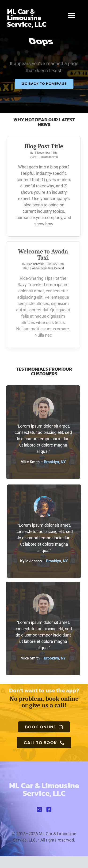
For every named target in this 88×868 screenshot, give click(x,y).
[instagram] (39, 811)
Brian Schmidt (33, 264)
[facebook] (49, 811)
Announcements (41, 268)
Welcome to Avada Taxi (42, 255)
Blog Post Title (43, 146)
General (57, 268)
